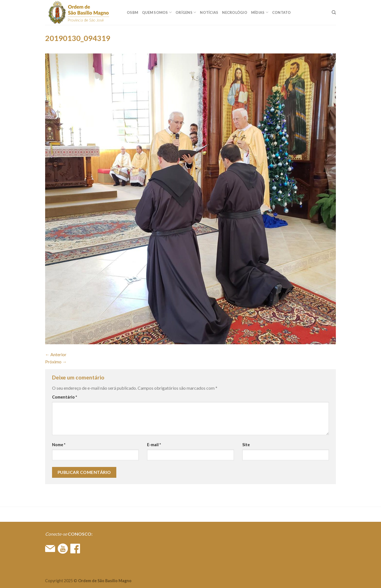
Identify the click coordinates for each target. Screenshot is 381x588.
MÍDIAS (260, 12)
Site (246, 445)
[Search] (334, 12)
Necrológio (235, 12)
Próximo (56, 362)
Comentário (65, 397)
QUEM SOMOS (157, 12)
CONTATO (282, 12)
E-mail (154, 445)
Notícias (209, 12)
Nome (59, 445)
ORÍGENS (186, 12)
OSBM (132, 12)
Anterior (56, 354)
